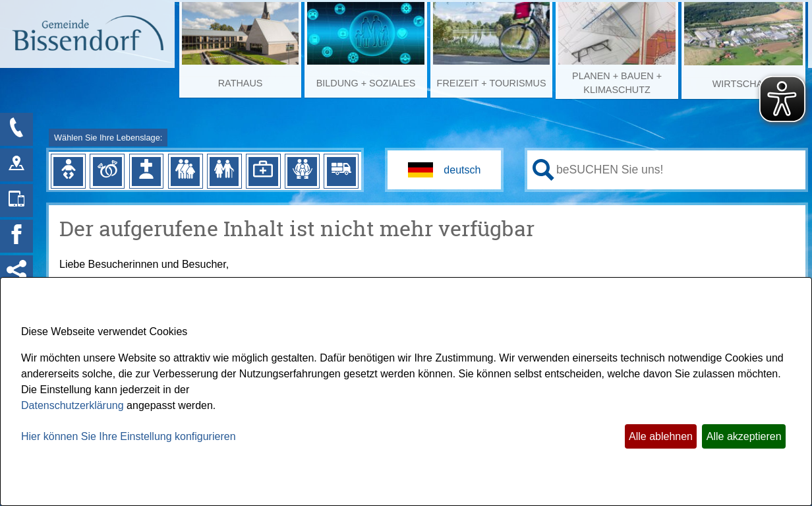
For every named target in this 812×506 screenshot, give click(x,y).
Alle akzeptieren (744, 436)
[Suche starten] (543, 170)
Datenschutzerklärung (72, 405)
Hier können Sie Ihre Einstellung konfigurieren (129, 436)
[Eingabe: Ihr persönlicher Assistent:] (678, 170)
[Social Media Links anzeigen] (16, 272)
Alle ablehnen (661, 436)
